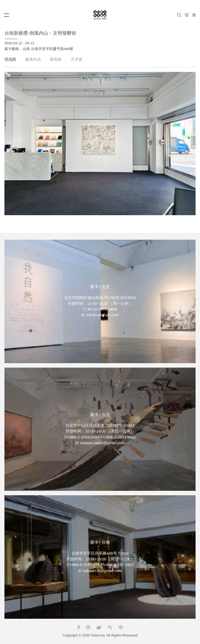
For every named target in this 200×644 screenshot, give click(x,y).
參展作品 (33, 59)
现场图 (10, 59)
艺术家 (77, 59)
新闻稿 (56, 59)
